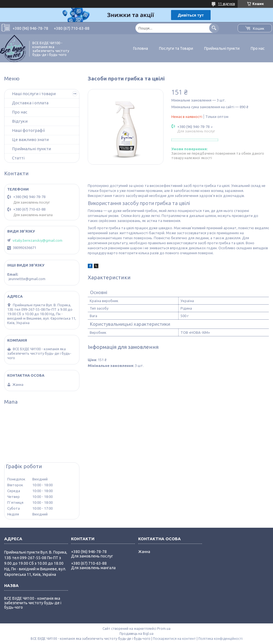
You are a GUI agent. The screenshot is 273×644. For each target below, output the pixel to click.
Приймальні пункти (222, 48)
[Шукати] (214, 28)
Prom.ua (164, 629)
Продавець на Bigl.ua (136, 634)
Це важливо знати (30, 140)
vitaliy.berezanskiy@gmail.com (37, 240)
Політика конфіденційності (220, 639)
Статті (18, 158)
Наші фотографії (28, 130)
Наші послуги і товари (34, 94)
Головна (141, 48)
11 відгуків (226, 4)
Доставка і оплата (30, 103)
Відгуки (20, 121)
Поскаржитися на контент (174, 639)
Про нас (258, 48)
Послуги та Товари (176, 48)
